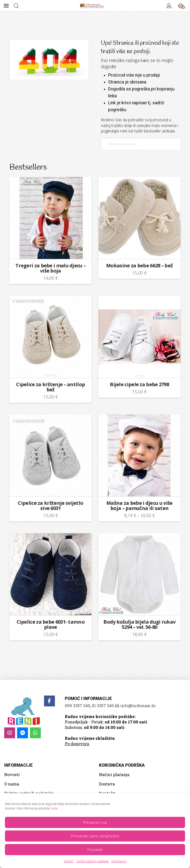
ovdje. (55, 808)
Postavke (95, 849)
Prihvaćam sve (95, 822)
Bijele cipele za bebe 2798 (139, 384)
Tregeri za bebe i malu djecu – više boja (50, 268)
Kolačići (69, 861)
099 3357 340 (77, 706)
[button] (6, 6)
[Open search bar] (16, 6)
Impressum (119, 861)
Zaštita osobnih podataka (93, 861)
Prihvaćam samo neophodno (95, 836)
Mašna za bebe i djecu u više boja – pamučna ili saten (139, 506)
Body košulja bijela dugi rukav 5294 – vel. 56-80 (139, 624)
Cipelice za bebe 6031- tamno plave (51, 624)
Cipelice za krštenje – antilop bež (50, 387)
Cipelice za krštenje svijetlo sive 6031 (50, 506)
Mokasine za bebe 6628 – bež (139, 265)
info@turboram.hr (138, 706)
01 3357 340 (103, 706)
